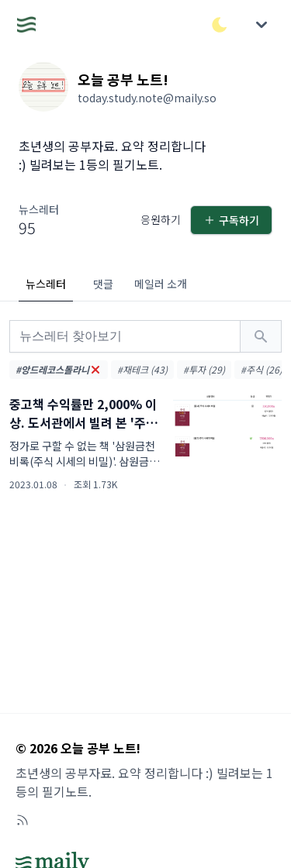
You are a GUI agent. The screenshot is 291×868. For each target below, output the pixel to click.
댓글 (103, 284)
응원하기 (161, 219)
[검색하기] (261, 336)
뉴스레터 (46, 284)
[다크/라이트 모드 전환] (220, 25)
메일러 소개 (161, 284)
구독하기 (231, 220)
